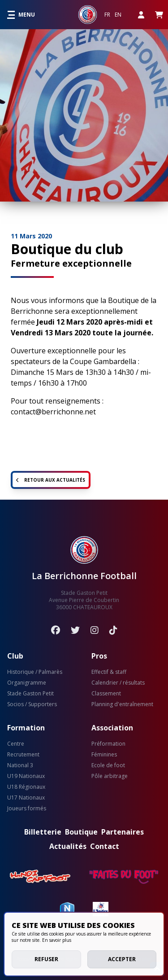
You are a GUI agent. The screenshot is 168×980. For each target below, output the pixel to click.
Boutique (81, 832)
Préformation (108, 744)
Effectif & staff (109, 672)
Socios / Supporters (32, 704)
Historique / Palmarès (35, 672)
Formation (26, 728)
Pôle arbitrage (110, 776)
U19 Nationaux (26, 776)
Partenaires (123, 832)
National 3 (20, 765)
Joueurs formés (27, 809)
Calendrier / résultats (118, 683)
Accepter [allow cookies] (122, 959)
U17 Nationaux (26, 798)
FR (107, 15)
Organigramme (27, 683)
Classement (106, 694)
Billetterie (43, 832)
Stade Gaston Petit (30, 694)
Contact (105, 846)
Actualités (68, 846)
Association (112, 728)
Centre (16, 744)
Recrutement (23, 755)
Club (15, 656)
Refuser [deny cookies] (46, 959)
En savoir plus (57, 940)
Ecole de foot (108, 765)
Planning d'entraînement (122, 704)
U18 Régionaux (26, 787)
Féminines (104, 755)
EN (118, 15)
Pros (99, 656)
